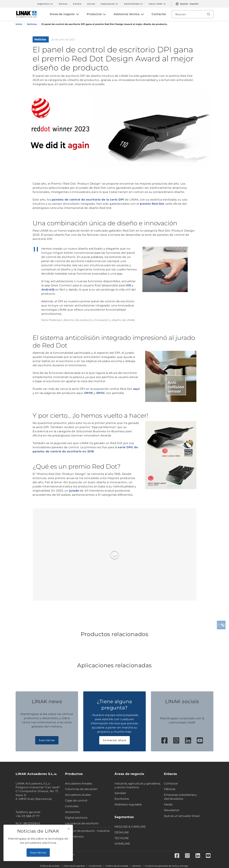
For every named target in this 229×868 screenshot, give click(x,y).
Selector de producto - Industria (87, 831)
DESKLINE (122, 832)
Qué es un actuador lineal (182, 816)
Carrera (91, 4)
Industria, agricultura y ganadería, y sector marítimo (137, 785)
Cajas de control (76, 800)
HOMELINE (122, 844)
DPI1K (89, 393)
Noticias (63, 4)
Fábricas (170, 789)
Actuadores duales (78, 795)
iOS (128, 285)
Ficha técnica (74, 837)
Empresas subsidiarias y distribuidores (180, 797)
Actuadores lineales (79, 784)
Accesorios (72, 812)
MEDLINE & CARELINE (130, 827)
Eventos (77, 4)
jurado (74, 491)
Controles (72, 806)
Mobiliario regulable (128, 804)
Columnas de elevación (81, 789)
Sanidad (120, 793)
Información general (74, 866)
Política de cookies (50, 866)
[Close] (69, 829)
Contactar (171, 784)
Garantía (136, 866)
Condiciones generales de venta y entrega (166, 866)
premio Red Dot (152, 204)
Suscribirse (47, 740)
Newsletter (172, 810)
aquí (136, 389)
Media (168, 804)
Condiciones (95, 866)
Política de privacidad (117, 866)
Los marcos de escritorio (82, 823)
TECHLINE (122, 838)
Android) (48, 290)
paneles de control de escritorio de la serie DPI (88, 200)
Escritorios (122, 799)
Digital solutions (76, 818)
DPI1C (101, 393)
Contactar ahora (114, 740)
